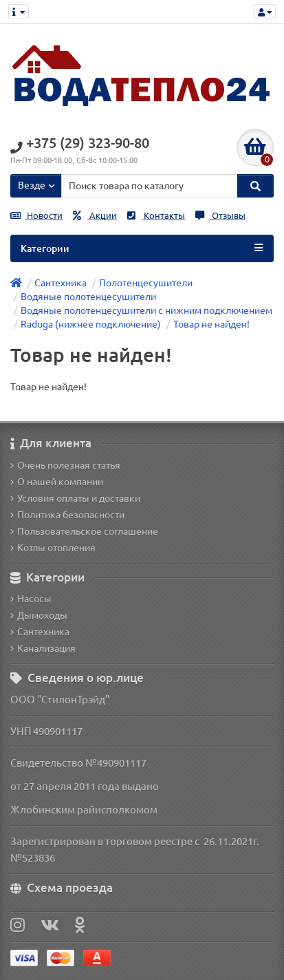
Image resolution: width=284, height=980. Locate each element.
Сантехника (61, 283)
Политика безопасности (67, 515)
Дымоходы (39, 615)
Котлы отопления (53, 548)
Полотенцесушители (146, 283)
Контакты (156, 216)
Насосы (31, 599)
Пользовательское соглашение (84, 531)
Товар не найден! (211, 324)
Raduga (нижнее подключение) (91, 324)
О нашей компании (57, 482)
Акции (95, 216)
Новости (36, 216)
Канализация (43, 648)
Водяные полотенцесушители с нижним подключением (146, 310)
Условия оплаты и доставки (75, 498)
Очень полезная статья (65, 465)
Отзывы (220, 216)
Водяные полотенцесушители (88, 297)
